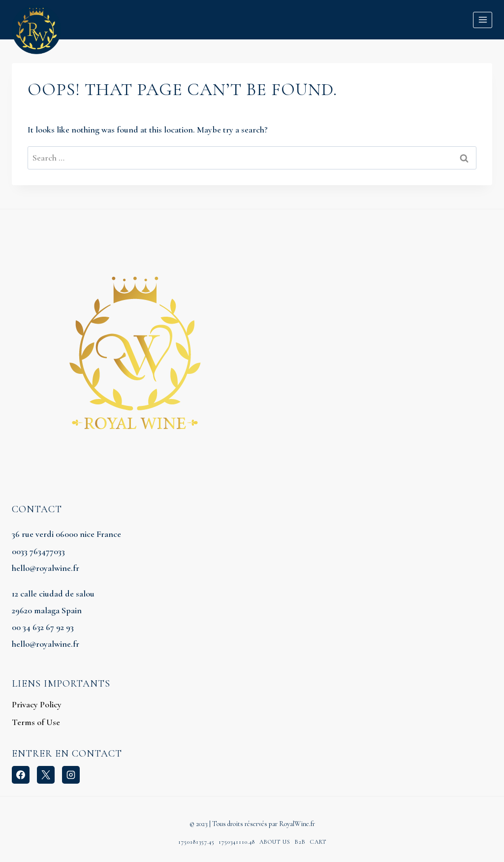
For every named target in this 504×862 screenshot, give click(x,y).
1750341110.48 (237, 842)
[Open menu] (483, 20)
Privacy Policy (37, 704)
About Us (275, 842)
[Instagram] (71, 775)
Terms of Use (36, 722)
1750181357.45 (196, 842)
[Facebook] (21, 775)
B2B (300, 842)
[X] (46, 775)
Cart (318, 842)
